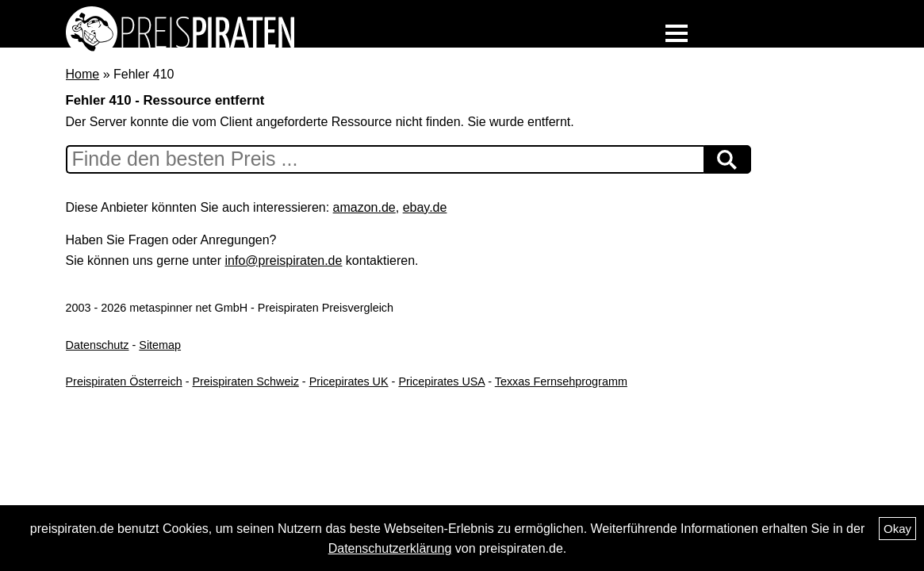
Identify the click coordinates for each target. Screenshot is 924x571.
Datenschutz (98, 345)
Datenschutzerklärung (390, 548)
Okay (897, 529)
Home (83, 74)
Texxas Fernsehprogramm (561, 381)
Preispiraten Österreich (124, 381)
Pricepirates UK (349, 381)
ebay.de (425, 207)
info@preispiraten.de (284, 261)
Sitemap (160, 345)
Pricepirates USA (441, 381)
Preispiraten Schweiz (245, 381)
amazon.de (364, 207)
